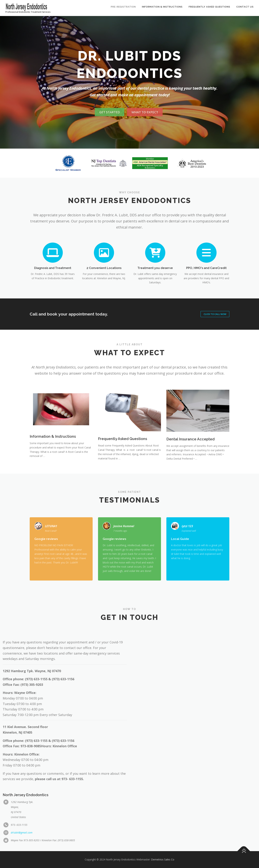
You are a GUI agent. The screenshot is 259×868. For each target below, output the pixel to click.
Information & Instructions (162, 7)
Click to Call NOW (215, 314)
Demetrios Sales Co (163, 859)
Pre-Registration (123, 7)
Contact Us (245, 7)
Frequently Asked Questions (209, 7)
